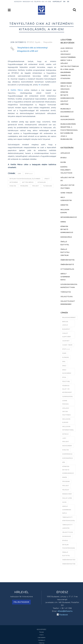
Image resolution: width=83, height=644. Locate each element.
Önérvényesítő (67, 264)
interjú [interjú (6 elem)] (66, 434)
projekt (36, 186)
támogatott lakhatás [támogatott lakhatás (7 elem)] (67, 526)
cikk (19, 174)
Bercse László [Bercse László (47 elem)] (65, 323)
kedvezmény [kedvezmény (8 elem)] (67, 446)
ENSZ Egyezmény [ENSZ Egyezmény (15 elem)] (67, 372)
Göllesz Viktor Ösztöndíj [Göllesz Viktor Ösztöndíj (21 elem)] (67, 412)
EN (64, 2)
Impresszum (42, 640)
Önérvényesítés (68, 260)
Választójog (67, 297)
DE (68, 2)
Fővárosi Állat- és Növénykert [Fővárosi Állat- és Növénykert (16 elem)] (67, 389)
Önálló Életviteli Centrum (65, 252)
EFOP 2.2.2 (29, 174)
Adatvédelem (41, 637)
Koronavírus (66, 237)
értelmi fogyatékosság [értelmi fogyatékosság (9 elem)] (69, 546)
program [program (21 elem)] (66, 482)
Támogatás (66, 292)
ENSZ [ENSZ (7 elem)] (64, 366)
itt (39, 85)
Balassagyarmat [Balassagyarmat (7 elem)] (69, 318)
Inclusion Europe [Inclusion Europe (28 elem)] (66, 421)
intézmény (14, 182)
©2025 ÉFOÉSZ (41, 629)
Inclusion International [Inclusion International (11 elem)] (68, 428)
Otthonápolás (67, 269)
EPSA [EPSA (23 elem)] (64, 377)
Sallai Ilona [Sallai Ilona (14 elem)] (67, 498)
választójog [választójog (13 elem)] (68, 532)
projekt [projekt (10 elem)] (66, 486)
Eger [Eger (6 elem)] (64, 353)
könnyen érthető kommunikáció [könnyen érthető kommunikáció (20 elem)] (68, 470)
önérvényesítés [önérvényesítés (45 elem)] (69, 560)
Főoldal (41, 632)
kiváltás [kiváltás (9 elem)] (66, 450)
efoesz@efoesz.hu (65, 611)
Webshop (41, 643)
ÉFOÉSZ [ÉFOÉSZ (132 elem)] (65, 541)
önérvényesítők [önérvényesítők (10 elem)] (69, 564)
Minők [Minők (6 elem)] (65, 477)
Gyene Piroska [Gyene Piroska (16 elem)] (66, 402)
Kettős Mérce (17, 90)
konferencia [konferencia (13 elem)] (67, 454)
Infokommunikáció (69, 217)
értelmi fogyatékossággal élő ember (25, 179)
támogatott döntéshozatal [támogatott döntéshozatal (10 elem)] (69, 519)
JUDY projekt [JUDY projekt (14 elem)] (66, 440)
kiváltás (13, 186)
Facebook (63, 615)
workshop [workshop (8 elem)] (67, 536)
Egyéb (38, 42)
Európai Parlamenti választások (66, 170)
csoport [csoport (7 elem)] (66, 341)
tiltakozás (48, 186)
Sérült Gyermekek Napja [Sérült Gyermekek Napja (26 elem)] (67, 510)
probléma (24, 186)
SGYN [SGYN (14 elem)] (64, 502)
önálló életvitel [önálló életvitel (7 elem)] (66, 554)
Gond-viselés (66, 193)
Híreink (42, 635)
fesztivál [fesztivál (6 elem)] (66, 382)
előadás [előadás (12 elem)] (66, 357)
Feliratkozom (21, 602)
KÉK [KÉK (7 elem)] (64, 462)
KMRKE (63, 222)
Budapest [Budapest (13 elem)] (66, 329)
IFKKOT (47, 179)
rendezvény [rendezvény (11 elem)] (67, 494)
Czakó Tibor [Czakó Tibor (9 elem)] (67, 345)
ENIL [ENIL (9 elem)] (64, 362)
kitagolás (42, 182)
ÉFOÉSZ (30, 42)
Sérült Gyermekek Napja (65, 277)
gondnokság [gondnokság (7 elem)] (68, 397)
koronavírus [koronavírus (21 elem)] (68, 458)
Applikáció (65, 153)
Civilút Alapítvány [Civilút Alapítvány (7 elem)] (67, 335)
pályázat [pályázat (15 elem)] (66, 490)
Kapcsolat (57, 2)
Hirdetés (64, 205)
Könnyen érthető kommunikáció (67, 229)
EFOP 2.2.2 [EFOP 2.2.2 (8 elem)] (66, 349)
